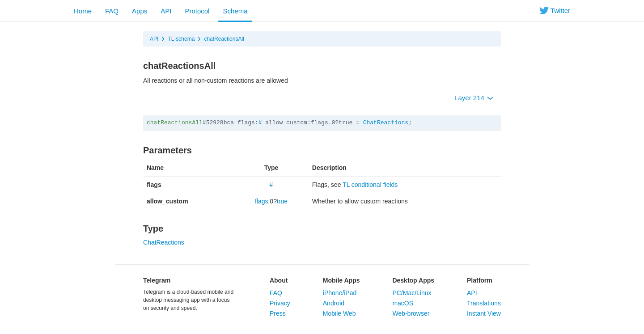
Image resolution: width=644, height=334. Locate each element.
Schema (235, 11)
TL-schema (181, 39)
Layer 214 (474, 98)
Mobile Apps (341, 280)
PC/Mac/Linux (412, 293)
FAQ (112, 11)
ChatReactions (386, 123)
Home (83, 11)
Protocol (197, 11)
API (166, 11)
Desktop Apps (413, 280)
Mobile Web (339, 313)
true (282, 201)
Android (334, 303)
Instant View (484, 313)
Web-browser (411, 313)
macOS (403, 303)
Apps (140, 11)
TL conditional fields (370, 185)
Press (278, 313)
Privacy (280, 303)
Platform (480, 280)
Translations (484, 303)
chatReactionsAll (224, 39)
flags (262, 201)
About (279, 280)
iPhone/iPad (340, 293)
